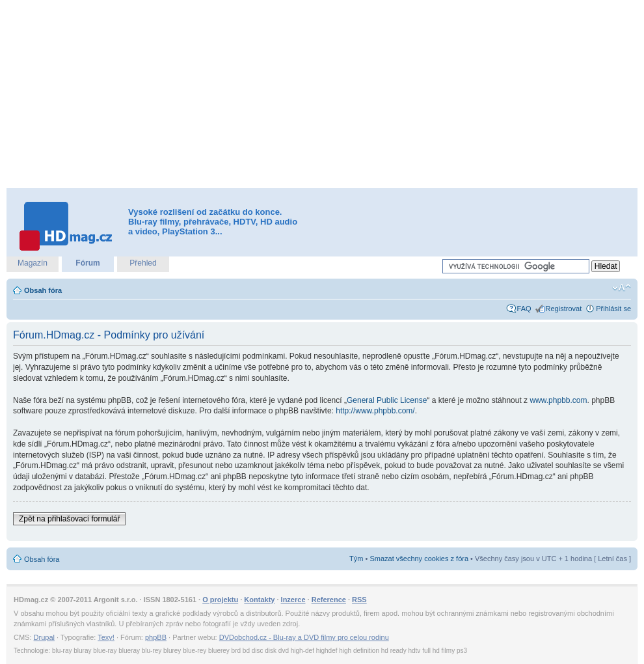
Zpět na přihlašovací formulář (69, 519)
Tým (356, 559)
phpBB (156, 637)
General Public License (387, 400)
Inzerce (293, 600)
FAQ (524, 309)
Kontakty (259, 600)
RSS (359, 600)
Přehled (143, 263)
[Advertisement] (300, 94)
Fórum (87, 263)
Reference (329, 600)
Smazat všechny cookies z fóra (419, 559)
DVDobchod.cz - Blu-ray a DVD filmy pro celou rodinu (304, 637)
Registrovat (564, 309)
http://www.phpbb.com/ (375, 411)
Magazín (33, 263)
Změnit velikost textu (622, 288)
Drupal (44, 637)
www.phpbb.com (558, 400)
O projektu (220, 600)
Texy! (106, 637)
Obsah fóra (43, 290)
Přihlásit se (613, 309)
